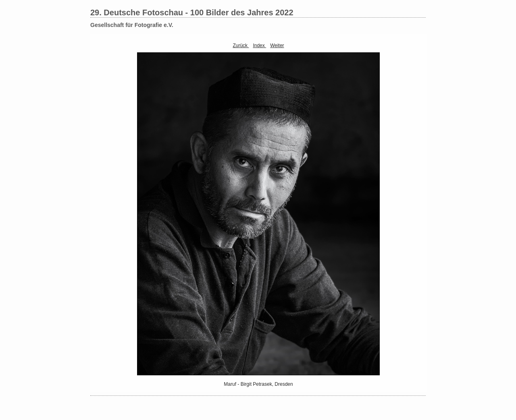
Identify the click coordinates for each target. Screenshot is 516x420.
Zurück (241, 46)
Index (259, 46)
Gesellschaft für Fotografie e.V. (132, 25)
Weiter (277, 46)
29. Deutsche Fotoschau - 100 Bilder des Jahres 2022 (192, 12)
